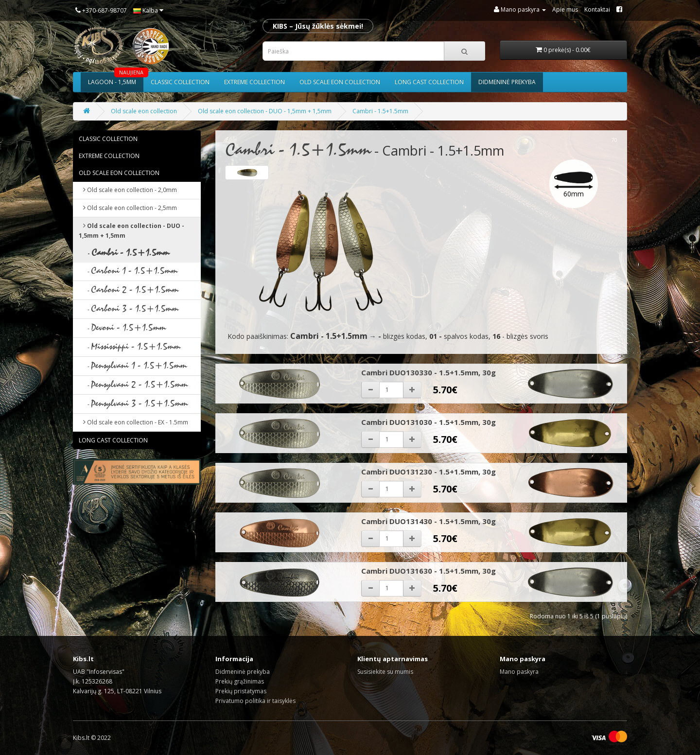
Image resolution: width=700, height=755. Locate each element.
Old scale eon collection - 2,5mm (128, 208)
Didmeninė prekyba (507, 82)
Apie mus (565, 9)
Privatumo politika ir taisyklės (255, 701)
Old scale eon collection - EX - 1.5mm (133, 422)
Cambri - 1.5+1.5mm (380, 111)
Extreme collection (254, 82)
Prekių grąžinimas (240, 681)
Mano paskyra (519, 672)
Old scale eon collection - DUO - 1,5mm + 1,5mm (265, 111)
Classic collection (180, 82)
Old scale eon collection (340, 82)
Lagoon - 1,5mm (116, 79)
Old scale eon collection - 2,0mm (128, 190)
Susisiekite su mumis (385, 672)
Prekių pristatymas (241, 691)
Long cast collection (429, 82)
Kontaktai (597, 9)
